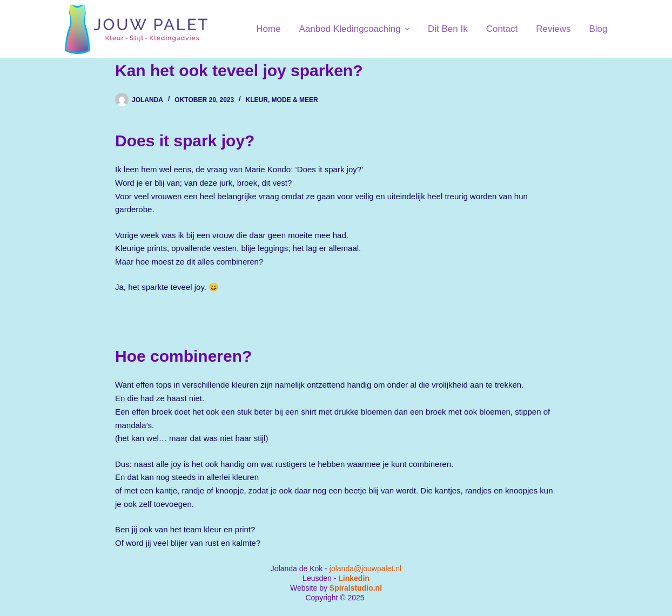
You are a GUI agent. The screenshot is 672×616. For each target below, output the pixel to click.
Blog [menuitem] (598, 29)
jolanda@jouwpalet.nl (365, 568)
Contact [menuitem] (502, 29)
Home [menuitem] (268, 29)
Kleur (257, 100)
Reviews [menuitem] (553, 29)
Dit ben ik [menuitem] (448, 29)
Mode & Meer (295, 100)
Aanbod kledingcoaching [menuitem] (356, 29)
